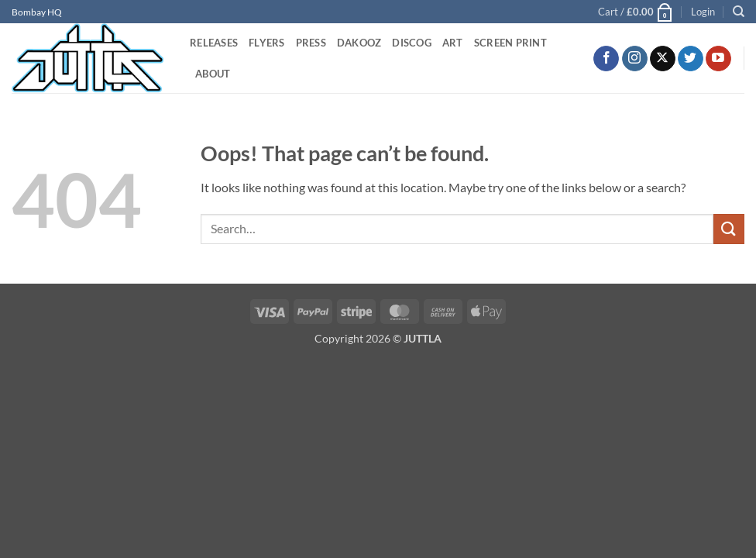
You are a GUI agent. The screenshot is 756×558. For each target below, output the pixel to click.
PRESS (311, 43)
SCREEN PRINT (510, 43)
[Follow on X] (663, 59)
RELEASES (214, 43)
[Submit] (729, 229)
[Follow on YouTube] (718, 59)
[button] (636, 12)
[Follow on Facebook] (606, 59)
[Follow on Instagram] (635, 59)
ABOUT (213, 74)
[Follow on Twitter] (691, 59)
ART (453, 43)
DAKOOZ (359, 43)
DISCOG (412, 43)
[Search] (739, 12)
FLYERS (267, 43)
